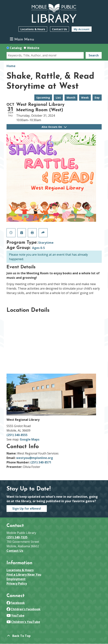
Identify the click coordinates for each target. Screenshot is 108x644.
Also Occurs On (54, 127)
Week (85, 98)
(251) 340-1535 (17, 537)
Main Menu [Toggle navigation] (22, 39)
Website (33, 48)
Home (11, 66)
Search (94, 55)
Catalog (16, 48)
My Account (82, 29)
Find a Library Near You (24, 574)
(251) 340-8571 (41, 462)
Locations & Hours (33, 29)
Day (97, 98)
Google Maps (30, 439)
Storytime (46, 243)
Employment (16, 579)
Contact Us (60, 29)
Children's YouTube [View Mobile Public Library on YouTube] (23, 622)
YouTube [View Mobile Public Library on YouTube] (15, 615)
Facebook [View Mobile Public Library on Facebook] (16, 603)
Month (71, 98)
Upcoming (43, 98)
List (58, 98)
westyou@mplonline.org (35, 458)
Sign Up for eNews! (27, 509)
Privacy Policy (17, 583)
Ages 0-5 (38, 248)
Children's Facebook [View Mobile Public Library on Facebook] (24, 609)
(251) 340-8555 (17, 435)
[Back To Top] (54, 636)
